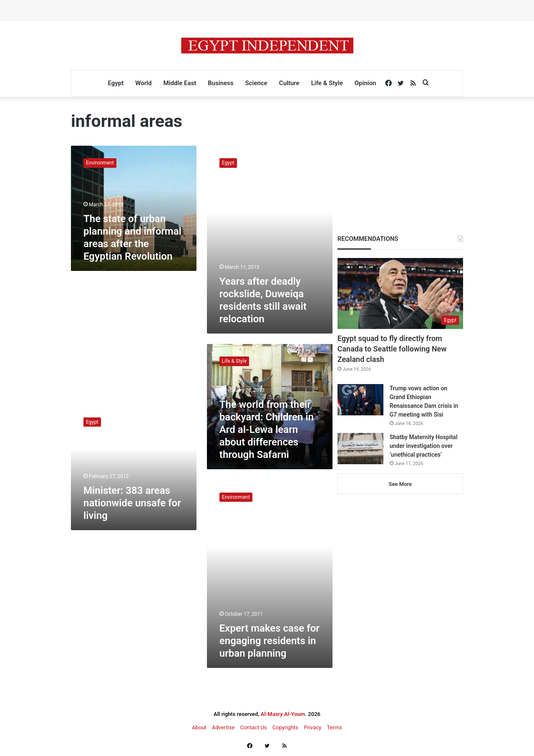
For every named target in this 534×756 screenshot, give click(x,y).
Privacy (312, 727)
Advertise (223, 727)
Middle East (180, 83)
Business (220, 83)
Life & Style (327, 83)
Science (256, 83)
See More (400, 484)
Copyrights (285, 727)
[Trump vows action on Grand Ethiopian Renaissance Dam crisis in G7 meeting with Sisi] (360, 400)
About (199, 727)
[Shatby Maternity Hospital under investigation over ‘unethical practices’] (360, 449)
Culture (289, 83)
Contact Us (254, 727)
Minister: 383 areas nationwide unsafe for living (132, 503)
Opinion (365, 83)
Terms (334, 727)
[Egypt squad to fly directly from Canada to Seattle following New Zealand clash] (400, 293)
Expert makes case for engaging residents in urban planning (270, 641)
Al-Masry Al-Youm (283, 714)
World (143, 83)
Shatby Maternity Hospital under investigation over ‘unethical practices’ (424, 446)
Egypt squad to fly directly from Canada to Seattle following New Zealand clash (392, 349)
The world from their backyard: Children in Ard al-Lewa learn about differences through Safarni (267, 430)
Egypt (116, 83)
